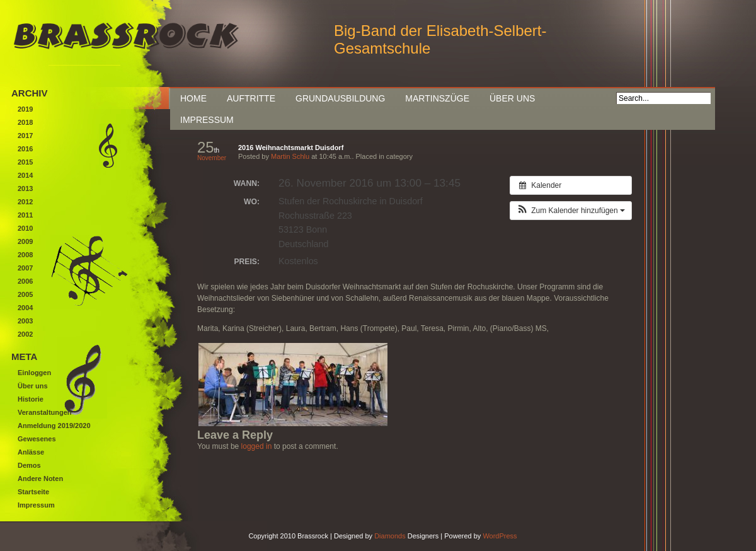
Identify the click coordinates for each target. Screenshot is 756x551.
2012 (25, 202)
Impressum (207, 120)
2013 (25, 188)
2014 (25, 175)
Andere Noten (40, 478)
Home (193, 98)
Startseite (33, 492)
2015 (25, 162)
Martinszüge (437, 98)
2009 (25, 241)
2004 (25, 308)
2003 (25, 321)
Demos (29, 465)
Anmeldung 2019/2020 (54, 426)
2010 (25, 228)
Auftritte (251, 98)
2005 (25, 294)
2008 (25, 255)
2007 (25, 268)
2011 (25, 215)
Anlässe (31, 452)
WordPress (500, 536)
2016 (25, 149)
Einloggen (34, 373)
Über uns (512, 98)
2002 (25, 334)
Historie (31, 399)
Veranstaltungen (45, 412)
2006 (25, 281)
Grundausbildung (340, 98)
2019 (25, 109)
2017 (25, 136)
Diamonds (390, 536)
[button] (571, 211)
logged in (257, 446)
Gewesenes (37, 439)
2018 (25, 122)
